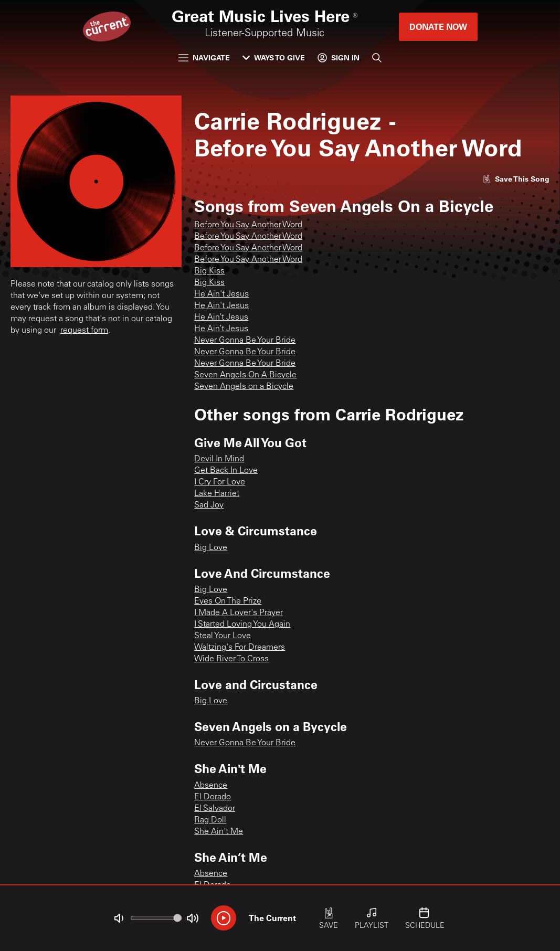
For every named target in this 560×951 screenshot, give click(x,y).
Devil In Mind (219, 459)
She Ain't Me (219, 832)
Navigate (204, 57)
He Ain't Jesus (221, 294)
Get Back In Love (226, 471)
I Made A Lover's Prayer (239, 613)
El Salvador (215, 809)
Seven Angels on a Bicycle (244, 387)
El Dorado (213, 797)
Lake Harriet (217, 494)
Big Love (211, 548)
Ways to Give (274, 57)
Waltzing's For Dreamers (240, 648)
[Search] (377, 58)
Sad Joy (209, 505)
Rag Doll (210, 820)
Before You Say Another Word (248, 225)
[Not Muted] (119, 918)
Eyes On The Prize (228, 601)
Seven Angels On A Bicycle (245, 375)
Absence (211, 786)
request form (84, 331)
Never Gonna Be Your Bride (245, 341)
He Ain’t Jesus (221, 318)
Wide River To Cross (231, 659)
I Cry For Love (220, 482)
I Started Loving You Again (242, 625)
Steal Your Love (223, 636)
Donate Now (438, 27)
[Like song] (516, 179)
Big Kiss (209, 271)
